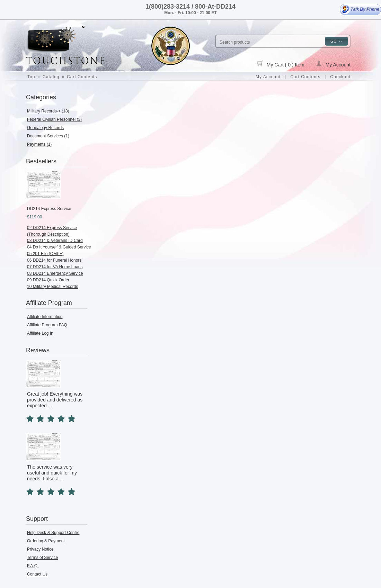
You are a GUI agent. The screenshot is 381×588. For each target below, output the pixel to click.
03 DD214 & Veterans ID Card (55, 241)
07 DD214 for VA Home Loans (55, 267)
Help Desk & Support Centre (53, 533)
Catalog (51, 77)
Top (31, 77)
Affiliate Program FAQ (47, 325)
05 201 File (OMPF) (45, 254)
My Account (333, 64)
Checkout (340, 77)
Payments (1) (39, 144)
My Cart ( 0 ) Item (281, 64)
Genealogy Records (45, 128)
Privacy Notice (40, 549)
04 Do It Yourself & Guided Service (59, 247)
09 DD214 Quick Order (48, 280)
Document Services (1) (48, 136)
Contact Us (37, 574)
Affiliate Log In (40, 333)
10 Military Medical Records (52, 287)
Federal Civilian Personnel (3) (54, 119)
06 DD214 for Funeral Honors (54, 260)
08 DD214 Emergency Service (55, 273)
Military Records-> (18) (48, 111)
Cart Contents (82, 77)
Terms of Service (42, 558)
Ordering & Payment (46, 541)
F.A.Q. (33, 566)
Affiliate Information (45, 317)
